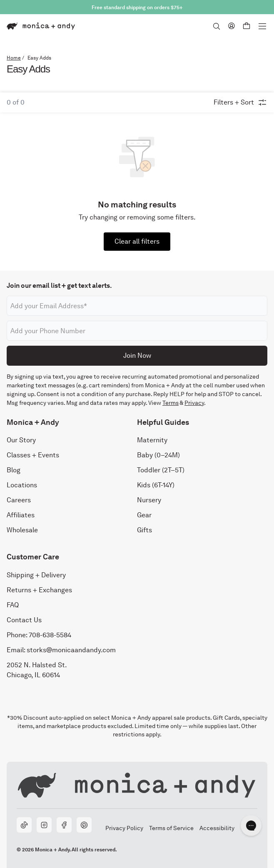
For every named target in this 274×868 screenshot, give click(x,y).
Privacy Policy (124, 828)
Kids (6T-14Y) (156, 485)
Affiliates (21, 515)
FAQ (13, 605)
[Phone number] (137, 331)
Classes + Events (33, 455)
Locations (22, 485)
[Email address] (137, 306)
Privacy (194, 403)
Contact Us (24, 620)
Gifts (144, 530)
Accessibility (217, 828)
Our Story (21, 440)
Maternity (152, 440)
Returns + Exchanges (39, 590)
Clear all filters (137, 241)
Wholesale (22, 530)
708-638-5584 (50, 635)
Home (14, 58)
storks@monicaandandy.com (71, 650)
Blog (14, 470)
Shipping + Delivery (36, 575)
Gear (144, 515)
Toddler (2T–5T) (161, 470)
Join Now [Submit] (137, 355)
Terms (171, 403)
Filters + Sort (240, 102)
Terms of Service (171, 828)
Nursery (149, 500)
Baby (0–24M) (158, 455)
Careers (19, 500)
